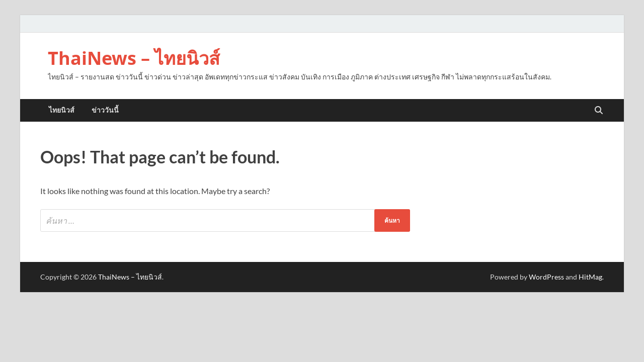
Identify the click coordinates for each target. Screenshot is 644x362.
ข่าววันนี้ (105, 110)
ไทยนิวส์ (62, 110)
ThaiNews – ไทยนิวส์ (134, 58)
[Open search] (599, 111)
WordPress (546, 277)
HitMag (590, 277)
